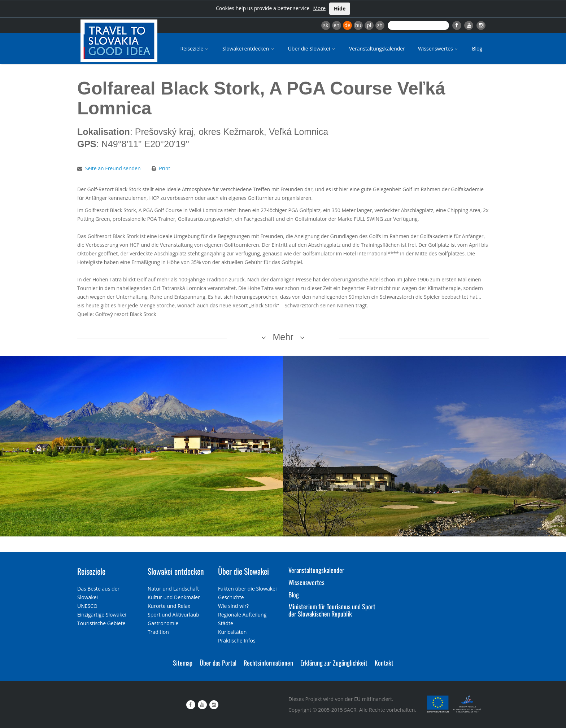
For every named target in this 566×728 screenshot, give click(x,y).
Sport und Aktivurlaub (173, 615)
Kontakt (384, 663)
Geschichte (231, 597)
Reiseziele (195, 49)
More (319, 8)
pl (369, 25)
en (336, 25)
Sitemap (183, 663)
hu (358, 25)
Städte (226, 623)
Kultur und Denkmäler (174, 597)
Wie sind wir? (233, 606)
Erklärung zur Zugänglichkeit (334, 663)
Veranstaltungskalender (377, 49)
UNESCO (87, 606)
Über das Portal (218, 663)
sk (326, 25)
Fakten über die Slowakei (247, 589)
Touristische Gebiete (101, 623)
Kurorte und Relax (169, 606)
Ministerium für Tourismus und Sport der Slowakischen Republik (332, 610)
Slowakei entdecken (249, 49)
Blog (477, 49)
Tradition (158, 632)
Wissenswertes (439, 49)
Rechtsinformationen (268, 663)
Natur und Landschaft (173, 589)
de (347, 25)
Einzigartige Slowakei (102, 615)
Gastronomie (163, 623)
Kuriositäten (232, 632)
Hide (340, 8)
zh (380, 25)
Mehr (283, 337)
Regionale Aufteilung (242, 615)
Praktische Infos (237, 641)
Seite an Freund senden (113, 168)
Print (164, 168)
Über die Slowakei (312, 49)
